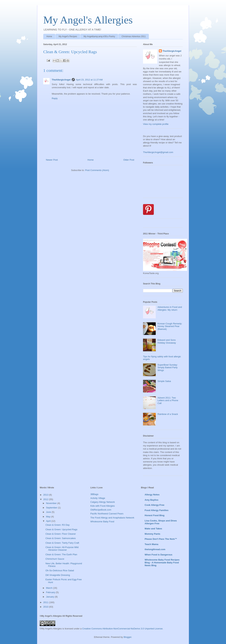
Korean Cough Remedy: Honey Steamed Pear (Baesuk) (170, 326)
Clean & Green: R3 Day (57, 525)
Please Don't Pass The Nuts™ (161, 539)
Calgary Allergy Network (103, 502)
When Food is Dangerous (158, 555)
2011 (46, 602)
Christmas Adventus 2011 (134, 36)
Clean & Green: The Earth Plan (61, 554)
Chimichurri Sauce (55, 559)
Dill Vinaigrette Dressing (58, 575)
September (52, 508)
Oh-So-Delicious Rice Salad (60, 570)
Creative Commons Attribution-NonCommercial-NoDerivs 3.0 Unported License (122, 629)
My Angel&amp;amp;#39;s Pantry (99, 36)
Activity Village (98, 498)
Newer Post (52, 160)
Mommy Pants (152, 534)
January (50, 597)
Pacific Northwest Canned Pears (107, 514)
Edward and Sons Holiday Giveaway (167, 341)
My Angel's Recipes (68, 36)
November (52, 503)
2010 (46, 607)
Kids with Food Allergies (103, 506)
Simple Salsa (164, 381)
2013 (46, 495)
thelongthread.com (155, 549)
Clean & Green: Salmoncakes (60, 538)
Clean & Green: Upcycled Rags (61, 529)
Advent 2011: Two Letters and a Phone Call (168, 400)
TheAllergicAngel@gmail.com (158, 152)
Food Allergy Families (157, 510)
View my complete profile (156, 124)
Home (49, 36)
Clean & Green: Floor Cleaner (61, 534)
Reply (55, 98)
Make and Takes (153, 529)
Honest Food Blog (154, 515)
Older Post (129, 160)
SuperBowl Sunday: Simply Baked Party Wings (168, 368)
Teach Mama (151, 544)
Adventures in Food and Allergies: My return (170, 308)
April (49, 521)
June (49, 512)
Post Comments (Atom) (97, 170)
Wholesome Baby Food (102, 522)
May (49, 517)
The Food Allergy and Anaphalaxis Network (112, 518)
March (50, 588)
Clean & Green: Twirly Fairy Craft (62, 543)
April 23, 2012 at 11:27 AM (89, 80)
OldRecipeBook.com (101, 510)
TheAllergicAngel (61, 80)
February (51, 592)
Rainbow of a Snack (168, 414)
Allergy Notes (152, 495)
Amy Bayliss (151, 500)
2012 (46, 499)
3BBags (94, 494)
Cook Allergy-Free (154, 505)
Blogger (127, 637)
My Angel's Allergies (88, 20)
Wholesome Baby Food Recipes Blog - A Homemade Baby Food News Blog (162, 563)
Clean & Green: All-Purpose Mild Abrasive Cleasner (62, 549)
